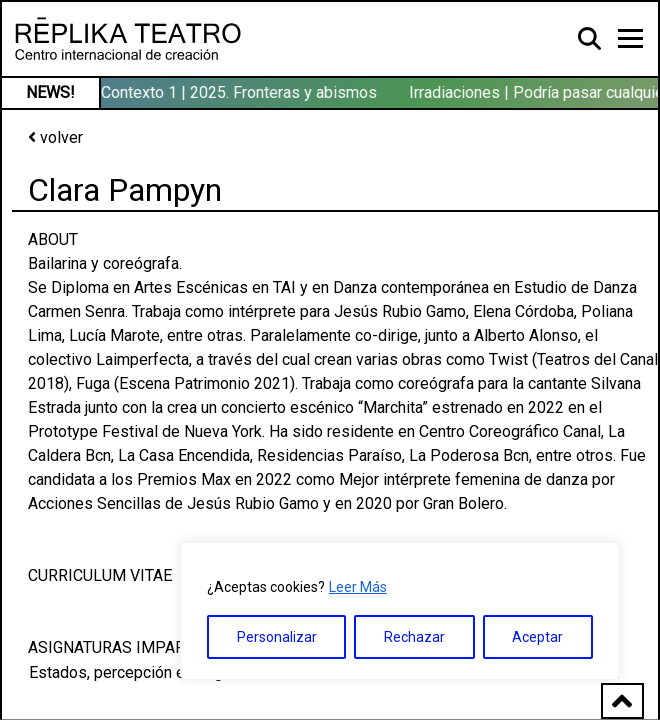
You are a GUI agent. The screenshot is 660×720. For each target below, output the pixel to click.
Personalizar (277, 637)
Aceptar (537, 637)
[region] (400, 611)
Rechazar (414, 637)
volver (55, 137)
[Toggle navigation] (630, 38)
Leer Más (358, 587)
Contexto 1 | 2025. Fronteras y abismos (241, 92)
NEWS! (50, 92)
